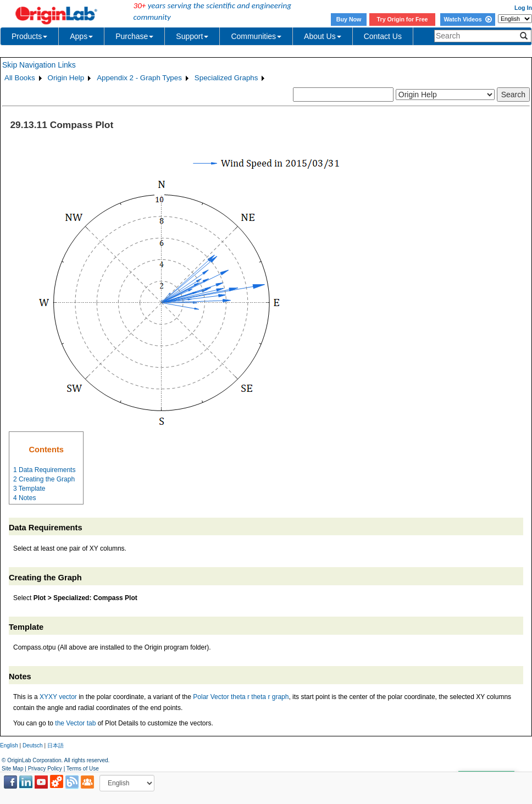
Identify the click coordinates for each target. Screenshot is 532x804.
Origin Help (66, 78)
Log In (523, 8)
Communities (256, 36)
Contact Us (383, 36)
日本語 (56, 745)
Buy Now (349, 19)
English (9, 745)
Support (192, 36)
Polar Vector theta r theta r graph (241, 697)
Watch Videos (467, 19)
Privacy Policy (45, 769)
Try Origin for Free (403, 19)
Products (29, 36)
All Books (20, 78)
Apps (81, 36)
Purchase (134, 36)
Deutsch (33, 745)
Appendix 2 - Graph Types (139, 78)
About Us (323, 36)
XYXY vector (58, 697)
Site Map (12, 769)
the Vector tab (75, 723)
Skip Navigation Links (39, 65)
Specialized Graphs (226, 78)
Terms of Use (83, 769)
